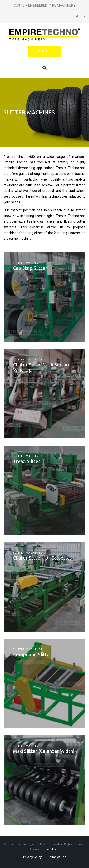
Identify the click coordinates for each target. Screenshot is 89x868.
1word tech (52, 850)
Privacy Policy (32, 857)
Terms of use (57, 857)
